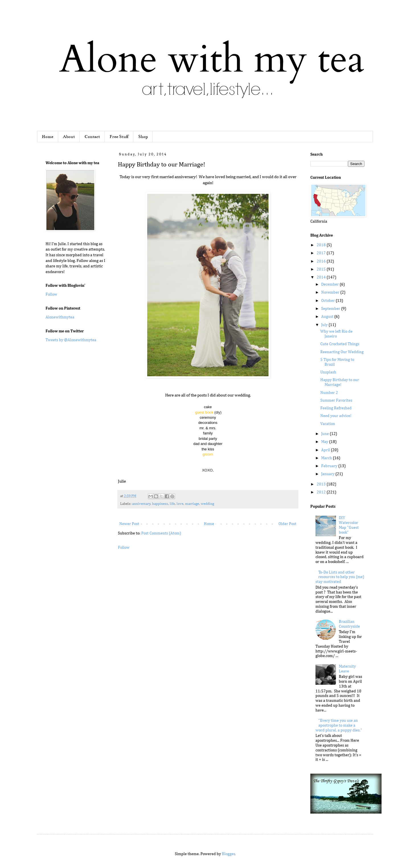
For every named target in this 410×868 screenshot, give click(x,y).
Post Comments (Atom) (161, 533)
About (69, 137)
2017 (322, 253)
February (330, 466)
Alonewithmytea (60, 317)
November (331, 292)
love (180, 504)
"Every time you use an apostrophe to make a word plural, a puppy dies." (339, 725)
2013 (322, 484)
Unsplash (328, 372)
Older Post (287, 524)
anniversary (141, 504)
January (328, 474)
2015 (322, 269)
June (325, 434)
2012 (322, 492)
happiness (160, 504)
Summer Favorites (336, 401)
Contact (92, 137)
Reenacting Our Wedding (342, 352)
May (325, 442)
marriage (192, 504)
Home (48, 137)
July (325, 325)
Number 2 (329, 393)
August (328, 317)
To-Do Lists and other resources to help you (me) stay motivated (340, 577)
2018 (322, 245)
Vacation (328, 424)
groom (208, 454)
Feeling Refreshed (336, 408)
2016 (322, 261)
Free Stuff (119, 137)
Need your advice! (336, 416)
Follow (124, 548)
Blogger (228, 854)
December (330, 284)
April (326, 450)
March (327, 458)
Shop (143, 137)
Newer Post (129, 524)
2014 (322, 277)
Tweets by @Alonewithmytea (71, 340)
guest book (204, 412)
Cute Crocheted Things (340, 344)
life (172, 504)
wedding (207, 504)
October (328, 301)
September (331, 309)
